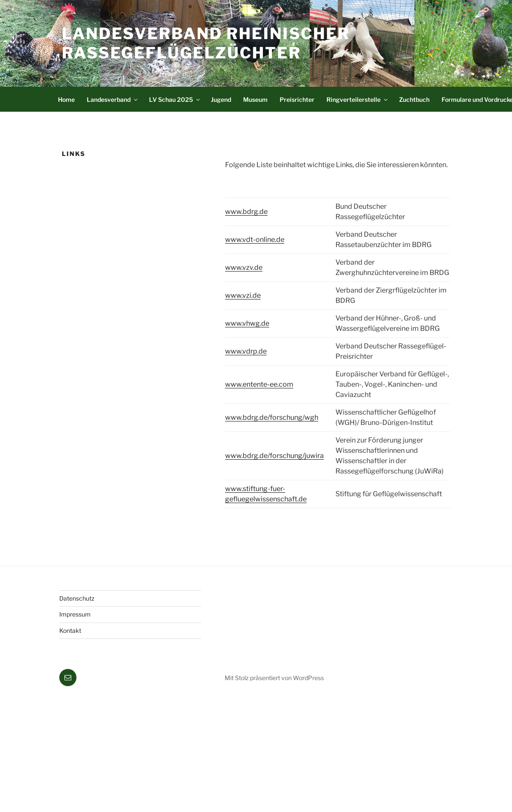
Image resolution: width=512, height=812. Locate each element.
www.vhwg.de (247, 323)
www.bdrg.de (246, 212)
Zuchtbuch (414, 99)
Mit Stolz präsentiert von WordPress (274, 678)
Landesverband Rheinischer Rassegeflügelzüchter (206, 43)
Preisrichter (297, 99)
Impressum (75, 614)
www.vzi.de (243, 295)
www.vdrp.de (246, 351)
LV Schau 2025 (175, 99)
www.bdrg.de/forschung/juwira (274, 456)
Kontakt (70, 630)
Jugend (221, 99)
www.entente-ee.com (259, 384)
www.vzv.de (244, 267)
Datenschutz (77, 598)
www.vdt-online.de (255, 240)
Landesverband (113, 99)
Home (66, 99)
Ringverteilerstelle (358, 99)
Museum (255, 99)
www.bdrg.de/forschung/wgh (272, 417)
